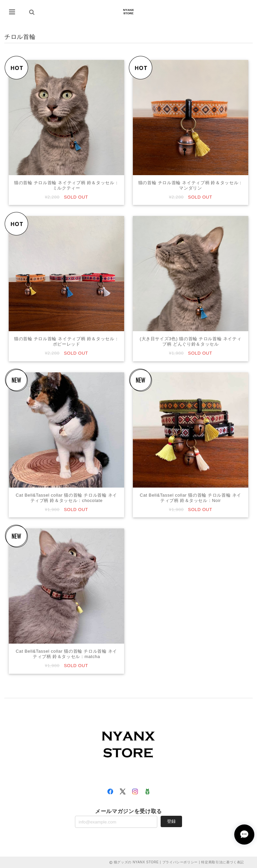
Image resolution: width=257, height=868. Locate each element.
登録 (171, 821)
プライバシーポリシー (180, 862)
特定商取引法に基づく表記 (223, 862)
